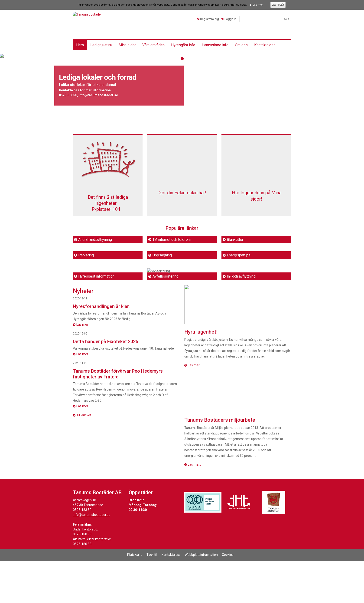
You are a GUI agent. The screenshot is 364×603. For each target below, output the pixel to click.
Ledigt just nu (101, 45)
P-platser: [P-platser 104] (106, 209)
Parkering (86, 255)
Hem (80, 45)
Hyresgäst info (183, 45)
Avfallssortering (166, 318)
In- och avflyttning (241, 318)
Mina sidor (127, 45)
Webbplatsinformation (201, 597)
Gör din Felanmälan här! (182, 199)
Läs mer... (195, 407)
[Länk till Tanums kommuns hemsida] (274, 544)
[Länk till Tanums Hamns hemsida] (239, 544)
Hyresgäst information (96, 318)
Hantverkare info (215, 45)
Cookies (228, 597)
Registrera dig (210, 19)
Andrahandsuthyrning (95, 240)
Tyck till (152, 597)
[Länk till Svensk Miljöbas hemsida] (203, 544)
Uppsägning (162, 255)
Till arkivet (84, 457)
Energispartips (239, 255)
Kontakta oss (265, 45)
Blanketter (235, 240)
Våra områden (153, 45)
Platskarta (135, 597)
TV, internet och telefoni (172, 240)
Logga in (230, 19)
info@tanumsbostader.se (92, 557)
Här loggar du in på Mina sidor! (256, 199)
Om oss (241, 45)
